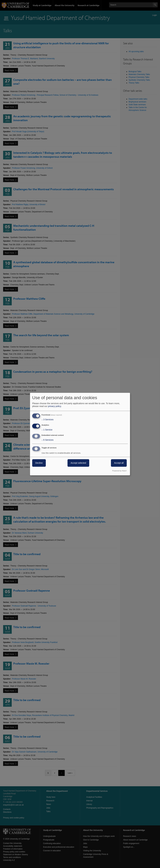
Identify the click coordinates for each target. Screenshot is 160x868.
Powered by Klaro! (119, 471)
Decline (39, 463)
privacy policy (55, 406)
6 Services (47, 440)
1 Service (47, 430)
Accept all (119, 463)
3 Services (47, 420)
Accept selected (78, 463)
